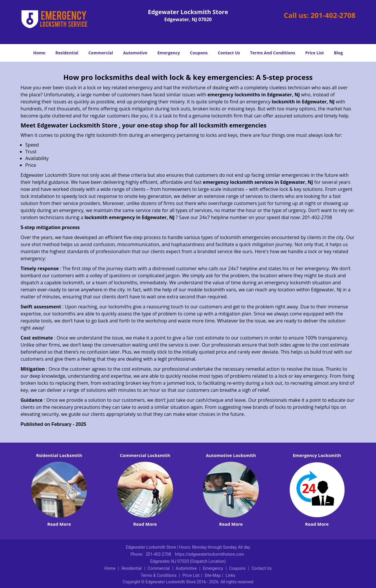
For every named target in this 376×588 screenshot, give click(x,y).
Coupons (199, 53)
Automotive (135, 53)
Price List (315, 53)
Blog (338, 53)
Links (230, 575)
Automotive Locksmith (231, 455)
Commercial (101, 53)
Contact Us (229, 53)
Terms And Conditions (273, 53)
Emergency (169, 53)
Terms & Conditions (159, 575)
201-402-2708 (333, 15)
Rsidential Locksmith (59, 455)
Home (39, 53)
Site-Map (213, 575)
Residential (67, 53)
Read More (59, 524)
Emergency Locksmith (317, 455)
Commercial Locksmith (145, 455)
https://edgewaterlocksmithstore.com (210, 554)
